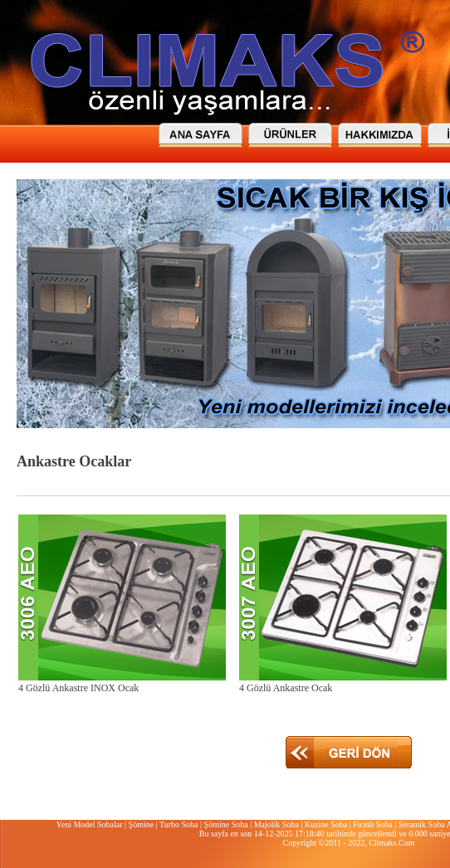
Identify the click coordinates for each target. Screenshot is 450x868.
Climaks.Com (391, 843)
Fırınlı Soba (373, 824)
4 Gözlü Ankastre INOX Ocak (78, 688)
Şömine (142, 824)
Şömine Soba (226, 824)
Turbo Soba (179, 824)
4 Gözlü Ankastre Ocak (286, 688)
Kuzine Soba (326, 824)
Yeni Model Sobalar (89, 824)
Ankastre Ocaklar (74, 461)
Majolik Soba (276, 824)
